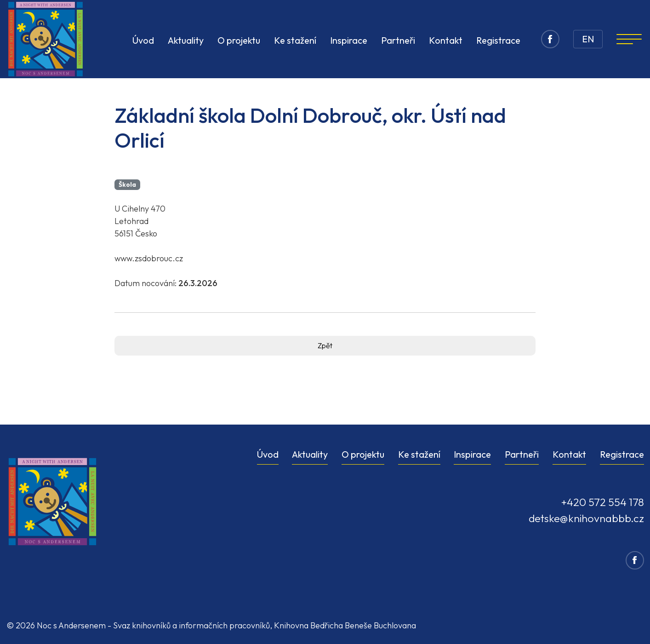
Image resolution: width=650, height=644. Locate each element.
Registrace (622, 454)
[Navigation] (629, 39)
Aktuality (310, 454)
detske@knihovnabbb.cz (586, 518)
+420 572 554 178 (602, 502)
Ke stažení (419, 454)
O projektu (363, 454)
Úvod (268, 454)
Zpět (325, 345)
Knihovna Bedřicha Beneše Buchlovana (345, 625)
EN (588, 39)
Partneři (522, 454)
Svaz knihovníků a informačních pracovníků (191, 625)
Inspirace (472, 454)
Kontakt (569, 454)
